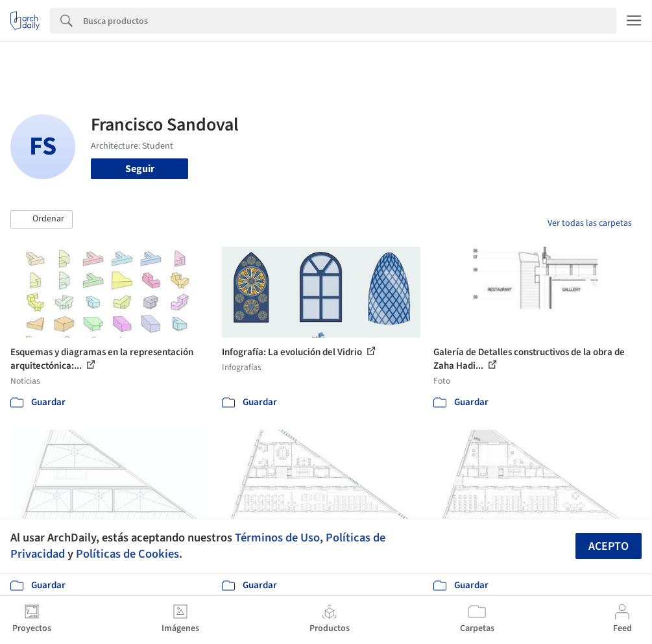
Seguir (140, 169)
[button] (42, 219)
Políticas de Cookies (127, 554)
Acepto (609, 546)
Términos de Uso (277, 538)
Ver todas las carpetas (590, 223)
